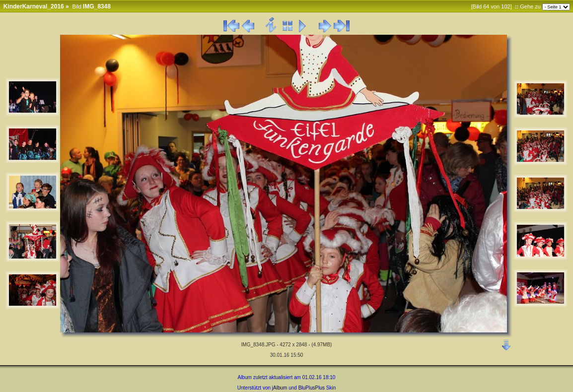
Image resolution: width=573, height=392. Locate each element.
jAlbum (280, 388)
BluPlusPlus (312, 388)
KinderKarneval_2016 (34, 6)
